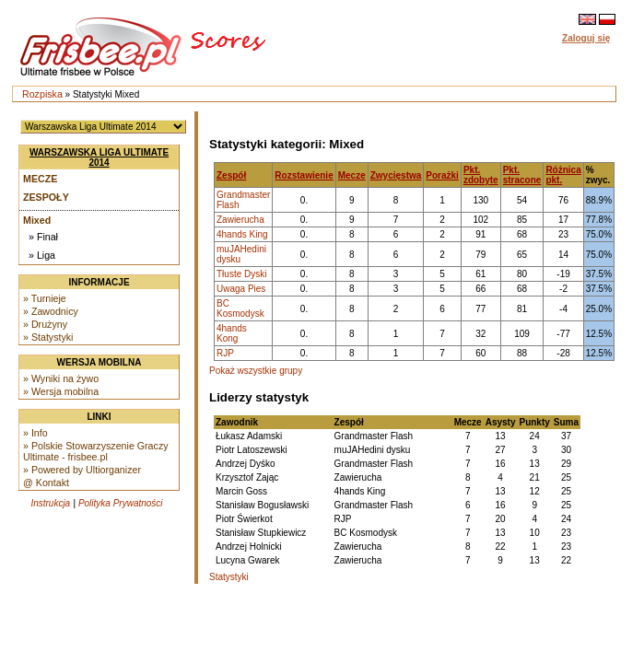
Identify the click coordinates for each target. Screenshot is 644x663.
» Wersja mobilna (61, 391)
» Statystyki (48, 337)
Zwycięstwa (396, 175)
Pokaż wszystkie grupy (256, 371)
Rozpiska (42, 94)
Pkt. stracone (522, 175)
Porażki (442, 175)
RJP (225, 353)
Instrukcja (50, 503)
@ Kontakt (46, 483)
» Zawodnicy (51, 311)
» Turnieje (45, 298)
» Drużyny (45, 324)
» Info (35, 433)
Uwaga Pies (241, 289)
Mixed (37, 220)
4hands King (242, 234)
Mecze (40, 179)
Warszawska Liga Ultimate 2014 (99, 157)
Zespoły (46, 197)
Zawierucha (240, 220)
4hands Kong (232, 333)
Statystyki (229, 577)
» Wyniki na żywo (61, 378)
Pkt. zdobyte (481, 175)
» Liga (42, 255)
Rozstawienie (304, 175)
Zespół (231, 175)
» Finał (43, 237)
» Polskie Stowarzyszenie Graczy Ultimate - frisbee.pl (96, 451)
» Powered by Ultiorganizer (82, 470)
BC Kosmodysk (240, 308)
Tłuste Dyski (241, 274)
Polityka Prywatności (121, 503)
